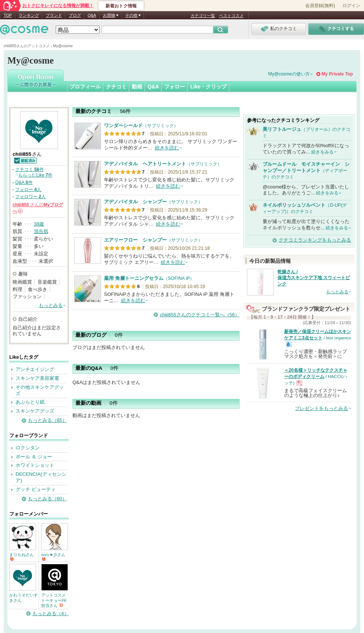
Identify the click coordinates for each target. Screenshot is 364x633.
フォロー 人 (28, 190)
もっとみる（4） (51, 613)
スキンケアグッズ (35, 411)
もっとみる (51, 305)
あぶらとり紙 (30, 402)
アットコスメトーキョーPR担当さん (54, 600)
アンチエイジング (35, 369)
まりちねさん (22, 557)
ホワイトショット (35, 465)
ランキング (29, 15)
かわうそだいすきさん (24, 598)
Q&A (92, 15)
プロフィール (85, 87)
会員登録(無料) (320, 6)
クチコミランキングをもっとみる (315, 240)
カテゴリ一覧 (203, 16)
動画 (137, 87)
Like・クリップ (208, 87)
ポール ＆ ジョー (34, 457)
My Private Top (337, 74)
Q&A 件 (24, 183)
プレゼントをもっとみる (321, 408)
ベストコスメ (231, 16)
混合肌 (41, 231)
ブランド (54, 15)
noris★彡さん (53, 557)
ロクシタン (28, 448)
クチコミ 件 (30, 169)
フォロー (175, 87)
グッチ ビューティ (36, 489)
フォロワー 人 (30, 197)
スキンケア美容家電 (37, 378)
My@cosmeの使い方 (289, 74)
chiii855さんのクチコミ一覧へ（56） (200, 315)
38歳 (39, 224)
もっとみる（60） (47, 499)
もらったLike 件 (35, 175)
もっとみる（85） (47, 420)
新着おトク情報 (121, 6)
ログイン (351, 6)
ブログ (75, 15)
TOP (8, 15)
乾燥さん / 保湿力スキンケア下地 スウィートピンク (314, 278)
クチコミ (116, 87)
